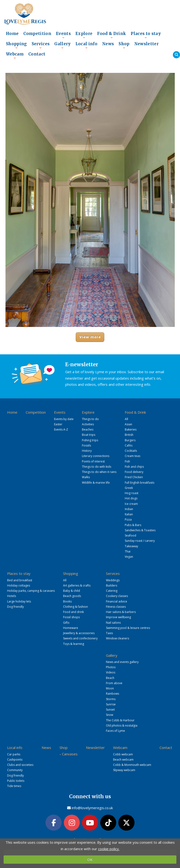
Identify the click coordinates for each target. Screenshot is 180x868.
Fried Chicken (134, 477)
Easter (58, 424)
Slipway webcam (124, 770)
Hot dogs (131, 498)
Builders (112, 585)
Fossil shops (71, 617)
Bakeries (131, 429)
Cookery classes (117, 596)
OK (90, 859)
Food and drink (73, 612)
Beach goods (72, 596)
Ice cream (131, 504)
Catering (112, 591)
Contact (37, 54)
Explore (84, 35)
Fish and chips (134, 467)
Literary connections (96, 456)
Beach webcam (123, 760)
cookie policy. (109, 849)
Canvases (70, 754)
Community (15, 770)
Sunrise (111, 704)
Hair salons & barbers (121, 612)
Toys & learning (74, 644)
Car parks (14, 754)
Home (12, 34)
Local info (86, 45)
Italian (129, 514)
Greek (129, 488)
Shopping (16, 45)
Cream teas (132, 456)
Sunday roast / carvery (140, 541)
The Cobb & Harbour (120, 720)
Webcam (15, 55)
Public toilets (16, 781)
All (126, 419)
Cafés (129, 445)
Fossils (86, 445)
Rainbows (112, 694)
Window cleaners (117, 638)
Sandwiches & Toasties (140, 530)
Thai (128, 551)
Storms (111, 699)
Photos (111, 667)
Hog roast (132, 493)
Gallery (62, 45)
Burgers (130, 440)
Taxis (109, 633)
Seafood (130, 535)
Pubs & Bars (133, 525)
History (87, 451)
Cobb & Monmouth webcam (132, 765)
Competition (37, 34)
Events (63, 35)
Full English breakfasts (140, 483)
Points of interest (93, 461)
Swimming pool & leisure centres (128, 628)
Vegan (129, 557)
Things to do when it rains (99, 472)
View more (90, 337)
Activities (88, 424)
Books (67, 601)
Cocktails (131, 451)
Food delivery (134, 472)
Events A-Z (61, 429)
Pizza (128, 519)
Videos (111, 672)
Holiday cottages (19, 585)
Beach (110, 678)
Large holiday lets (19, 601)
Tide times (14, 786)
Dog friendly (15, 607)
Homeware (71, 628)
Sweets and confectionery (80, 638)
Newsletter (146, 44)
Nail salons (113, 623)
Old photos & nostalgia (122, 725)
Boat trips (89, 435)
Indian (129, 509)
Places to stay (146, 35)
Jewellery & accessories (79, 633)
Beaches (88, 429)
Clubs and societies (20, 765)
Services (41, 45)
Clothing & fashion (75, 607)
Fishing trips (90, 440)
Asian (128, 424)
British (129, 435)
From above (114, 683)
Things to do (90, 419)
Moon (110, 688)
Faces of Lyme (115, 731)
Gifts (66, 623)
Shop (124, 45)
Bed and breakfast (20, 580)
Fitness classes (116, 607)
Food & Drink (112, 35)
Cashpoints (15, 760)
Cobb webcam (123, 754)
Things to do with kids (97, 467)
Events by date (64, 419)
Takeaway (131, 546)
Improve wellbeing (118, 617)
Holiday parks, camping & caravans (31, 591)
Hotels (12, 596)
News (108, 44)
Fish (127, 461)
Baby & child (72, 591)
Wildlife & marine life (96, 483)
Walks (86, 477)
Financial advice (117, 601)
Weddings (113, 580)
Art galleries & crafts (77, 585)
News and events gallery (122, 662)
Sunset (110, 710)
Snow (110, 715)
